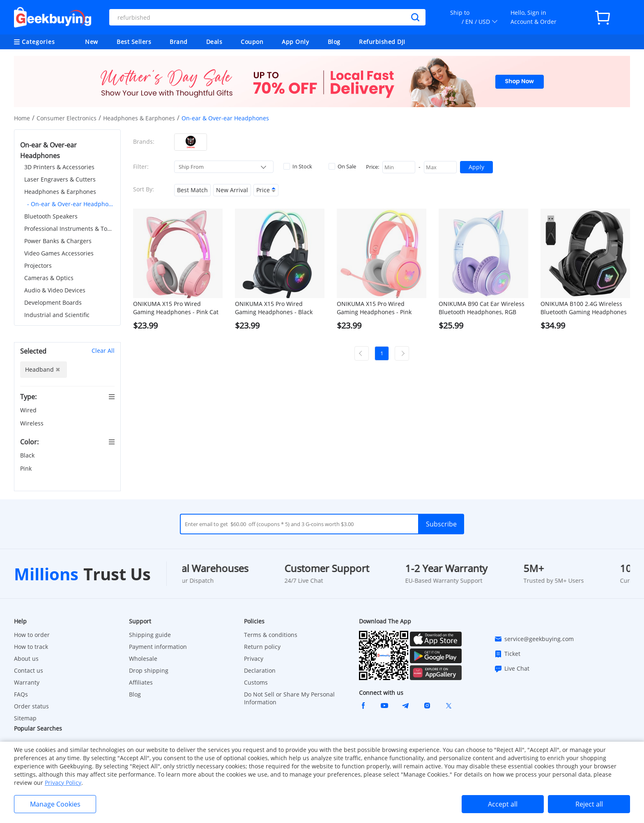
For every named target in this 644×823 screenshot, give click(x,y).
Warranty (27, 682)
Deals (214, 42)
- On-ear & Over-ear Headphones (71, 204)
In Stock (298, 166)
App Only (295, 42)
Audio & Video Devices (55, 290)
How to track (31, 647)
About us (26, 659)
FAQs (21, 694)
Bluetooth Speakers (51, 216)
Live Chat (512, 669)
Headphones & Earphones (139, 118)
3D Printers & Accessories (59, 167)
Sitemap (25, 718)
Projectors (38, 266)
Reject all (589, 804)
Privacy (254, 659)
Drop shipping (149, 670)
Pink (27, 468)
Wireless (33, 423)
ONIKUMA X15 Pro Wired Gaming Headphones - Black (274, 308)
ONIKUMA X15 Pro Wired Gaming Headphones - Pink (374, 308)
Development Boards (53, 302)
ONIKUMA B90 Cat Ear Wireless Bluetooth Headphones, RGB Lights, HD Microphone (482, 308)
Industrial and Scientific (57, 315)
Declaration (260, 670)
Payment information (158, 647)
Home (22, 118)
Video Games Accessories (59, 253)
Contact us (29, 670)
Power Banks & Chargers (58, 241)
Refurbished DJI (382, 42)
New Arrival (232, 190)
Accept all (503, 804)
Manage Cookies (55, 804)
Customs (256, 682)
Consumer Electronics (67, 118)
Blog (334, 42)
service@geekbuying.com (534, 639)
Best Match (192, 190)
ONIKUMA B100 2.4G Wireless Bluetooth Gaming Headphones (584, 308)
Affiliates (141, 682)
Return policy (262, 647)
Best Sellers (134, 42)
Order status (31, 706)
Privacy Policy (63, 783)
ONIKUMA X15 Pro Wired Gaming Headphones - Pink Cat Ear (176, 308)
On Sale (342, 166)
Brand (179, 42)
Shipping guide (150, 635)
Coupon (252, 42)
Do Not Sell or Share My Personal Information (289, 698)
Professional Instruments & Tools (69, 229)
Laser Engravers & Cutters (60, 179)
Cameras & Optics (49, 278)
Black (28, 455)
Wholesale (143, 659)
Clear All (103, 351)
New (92, 42)
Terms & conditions (271, 635)
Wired (29, 410)
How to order (32, 635)
